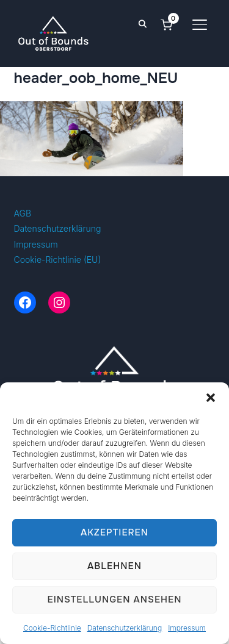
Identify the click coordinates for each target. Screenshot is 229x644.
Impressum (187, 628)
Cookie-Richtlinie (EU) (58, 259)
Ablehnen (114, 566)
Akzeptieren (114, 532)
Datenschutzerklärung (125, 628)
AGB (23, 213)
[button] (211, 398)
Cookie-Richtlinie (52, 628)
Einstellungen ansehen (114, 599)
